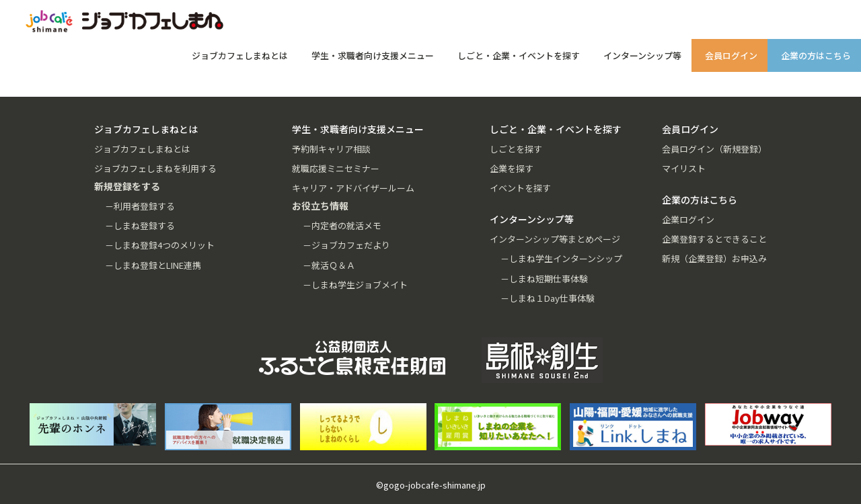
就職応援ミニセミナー (336, 168)
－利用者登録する (140, 206)
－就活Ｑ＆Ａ (329, 265)
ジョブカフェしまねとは (240, 55)
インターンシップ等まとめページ (555, 239)
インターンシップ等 (642, 55)
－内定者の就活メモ (342, 225)
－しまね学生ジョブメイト (355, 285)
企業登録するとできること (714, 239)
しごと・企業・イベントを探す (519, 55)
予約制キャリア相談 (331, 149)
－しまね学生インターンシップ (561, 258)
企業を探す (512, 168)
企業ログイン (688, 219)
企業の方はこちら (816, 55)
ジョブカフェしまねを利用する (155, 168)
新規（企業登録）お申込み (714, 258)
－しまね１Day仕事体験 (548, 298)
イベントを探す (520, 188)
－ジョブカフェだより (346, 245)
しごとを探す (516, 149)
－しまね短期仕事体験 (544, 279)
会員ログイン (731, 55)
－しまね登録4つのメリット (160, 245)
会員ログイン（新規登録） (714, 149)
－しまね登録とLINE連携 (153, 265)
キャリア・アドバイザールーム (353, 188)
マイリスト (684, 168)
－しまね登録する (140, 225)
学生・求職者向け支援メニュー (373, 55)
